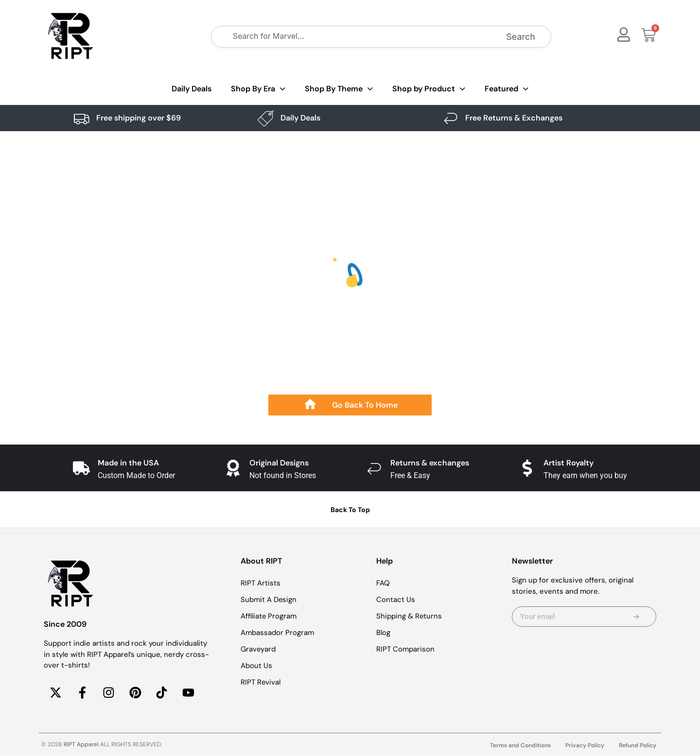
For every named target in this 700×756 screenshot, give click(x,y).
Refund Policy (638, 746)
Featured (507, 89)
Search (521, 37)
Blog (383, 633)
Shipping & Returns (409, 616)
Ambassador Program (277, 633)
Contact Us (396, 600)
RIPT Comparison (405, 649)
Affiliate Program (269, 616)
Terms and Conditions (520, 746)
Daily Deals (192, 89)
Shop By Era (258, 89)
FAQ (383, 583)
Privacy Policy (585, 746)
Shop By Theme (339, 89)
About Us (256, 666)
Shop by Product (429, 89)
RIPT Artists (261, 583)
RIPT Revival (261, 682)
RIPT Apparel (81, 745)
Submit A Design (269, 600)
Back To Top (350, 510)
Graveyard (258, 649)
